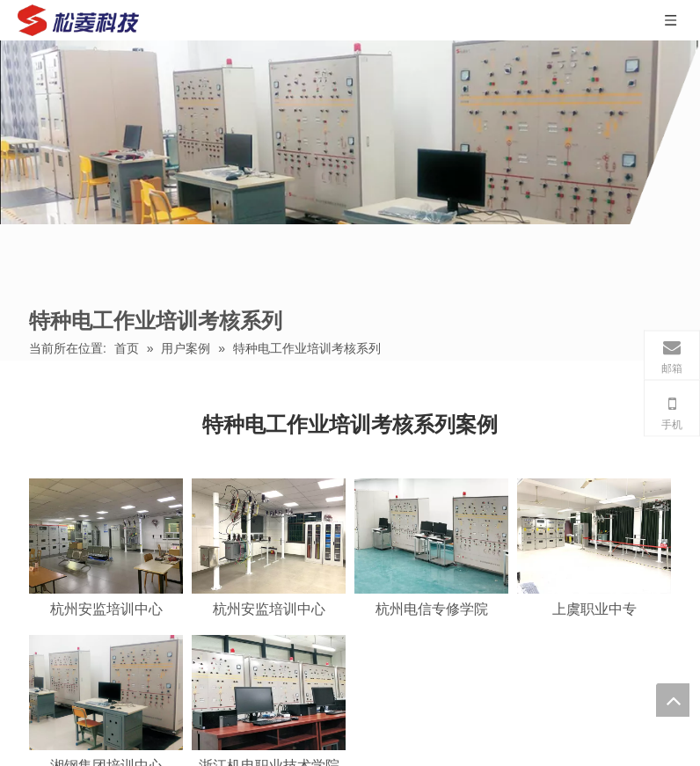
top (673, 700)
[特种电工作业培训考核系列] (350, 132)
